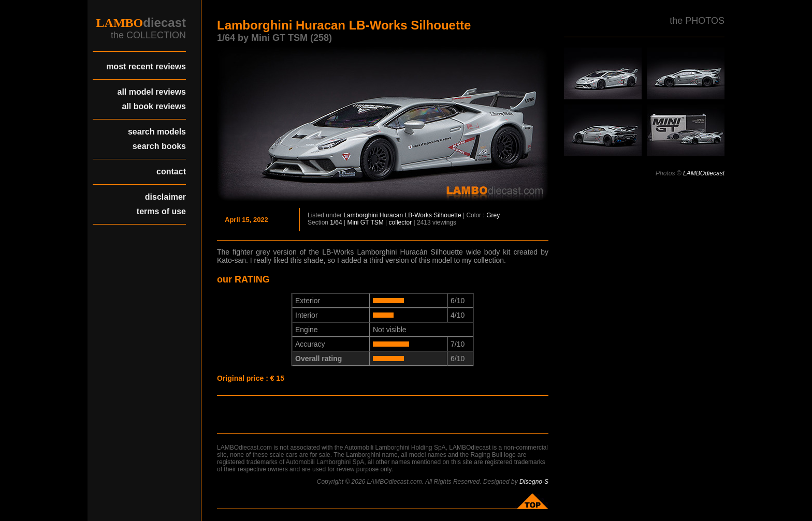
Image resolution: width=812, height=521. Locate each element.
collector (401, 222)
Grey (493, 215)
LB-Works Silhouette (433, 215)
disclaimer (165, 197)
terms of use (161, 211)
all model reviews (151, 92)
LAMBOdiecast (704, 173)
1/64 (336, 222)
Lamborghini (360, 215)
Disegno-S (534, 482)
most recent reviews (146, 66)
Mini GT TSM (366, 222)
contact (171, 172)
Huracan (391, 215)
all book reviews (154, 106)
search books (159, 146)
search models (157, 132)
